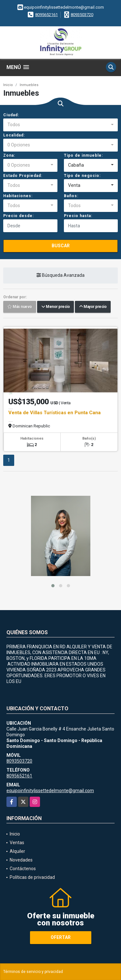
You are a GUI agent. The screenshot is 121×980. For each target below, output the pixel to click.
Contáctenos (23, 869)
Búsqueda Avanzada (60, 276)
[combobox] (60, 125)
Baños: (71, 196)
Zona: (9, 155)
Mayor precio (93, 307)
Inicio (8, 85)
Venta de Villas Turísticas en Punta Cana (55, 413)
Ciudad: (11, 115)
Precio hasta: (78, 216)
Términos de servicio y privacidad (33, 972)
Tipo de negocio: (82, 176)
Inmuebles (29, 85)
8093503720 (82, 15)
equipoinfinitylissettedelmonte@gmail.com (50, 791)
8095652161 (46, 15)
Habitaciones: (18, 196)
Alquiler (17, 851)
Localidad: (14, 135)
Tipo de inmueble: (83, 155)
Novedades (21, 860)
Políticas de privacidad (32, 877)
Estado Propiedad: (23, 176)
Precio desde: (19, 216)
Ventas (17, 843)
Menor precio (55, 307)
